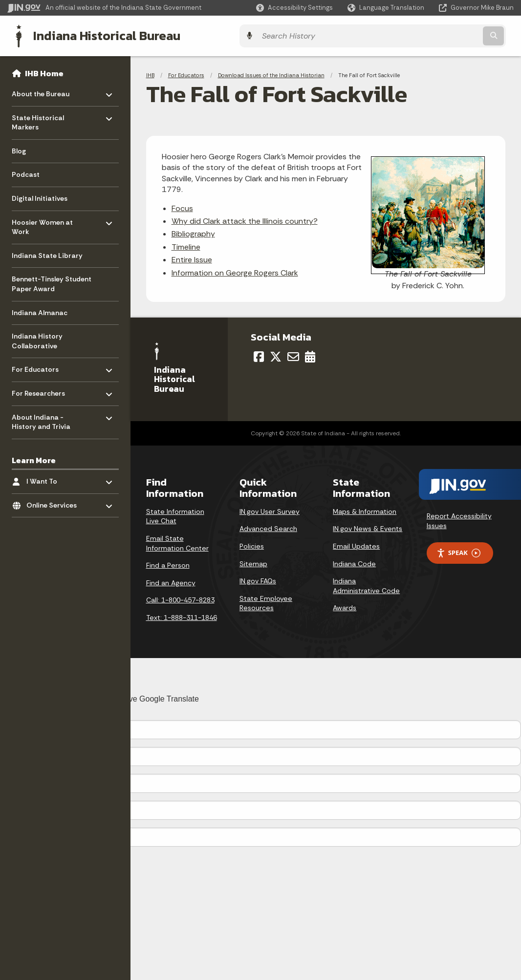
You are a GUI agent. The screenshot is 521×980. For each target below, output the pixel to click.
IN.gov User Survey (270, 510)
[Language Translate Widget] (387, 8)
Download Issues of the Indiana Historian (271, 73)
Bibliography (193, 232)
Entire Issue (192, 258)
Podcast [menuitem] (26, 173)
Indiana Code (354, 562)
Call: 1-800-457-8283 (180, 598)
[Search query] (452, 35)
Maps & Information (365, 510)
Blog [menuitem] (19, 149)
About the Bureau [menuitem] (41, 90)
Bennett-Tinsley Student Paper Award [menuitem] (52, 282)
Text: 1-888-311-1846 (182, 616)
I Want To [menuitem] (55, 477)
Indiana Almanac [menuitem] (40, 311)
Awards (345, 606)
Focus (182, 206)
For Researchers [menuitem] (40, 389)
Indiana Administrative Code (366, 584)
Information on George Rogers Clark (235, 271)
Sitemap (253, 562)
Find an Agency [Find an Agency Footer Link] (171, 581)
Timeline (186, 245)
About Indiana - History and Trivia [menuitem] (41, 418)
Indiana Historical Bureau (98, 35)
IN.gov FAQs (258, 579)
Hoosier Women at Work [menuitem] (42, 223)
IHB (150, 73)
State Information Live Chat (175, 514)
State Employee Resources (266, 601)
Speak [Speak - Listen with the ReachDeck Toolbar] (458, 551)
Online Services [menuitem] (55, 501)
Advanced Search (268, 527)
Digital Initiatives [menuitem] (40, 196)
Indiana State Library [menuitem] (47, 254)
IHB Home (44, 71)
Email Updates (356, 545)
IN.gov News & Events (368, 527)
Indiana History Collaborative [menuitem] (37, 340)
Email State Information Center (177, 542)
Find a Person (168, 564)
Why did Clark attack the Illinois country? (245, 219)
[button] (294, 8)
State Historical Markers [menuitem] (40, 118)
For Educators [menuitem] (40, 365)
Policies (252, 545)
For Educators (186, 73)
